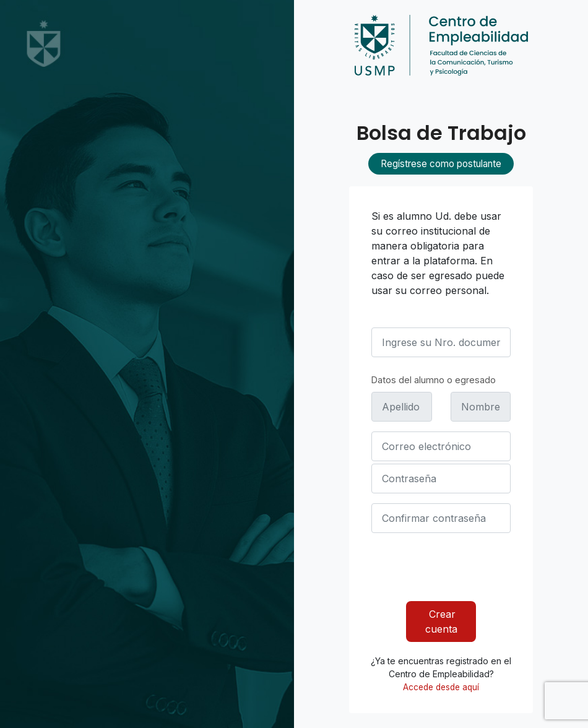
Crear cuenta (441, 622)
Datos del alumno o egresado (434, 380)
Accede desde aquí (441, 687)
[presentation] (465, 567)
